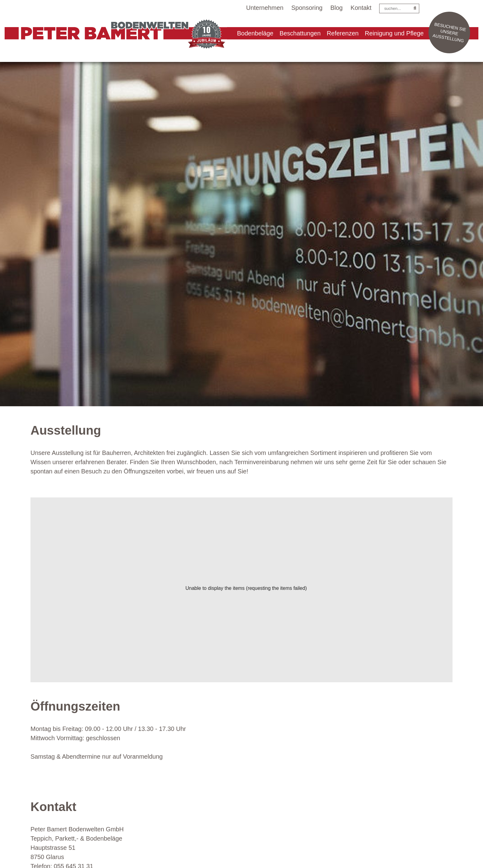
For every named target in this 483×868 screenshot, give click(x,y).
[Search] (399, 8)
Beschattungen (300, 33)
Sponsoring (307, 8)
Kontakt (361, 8)
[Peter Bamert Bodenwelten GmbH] (113, 35)
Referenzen (343, 33)
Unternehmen (265, 8)
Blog (336, 8)
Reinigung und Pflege (394, 33)
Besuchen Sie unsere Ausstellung (449, 32)
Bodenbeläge (255, 33)
